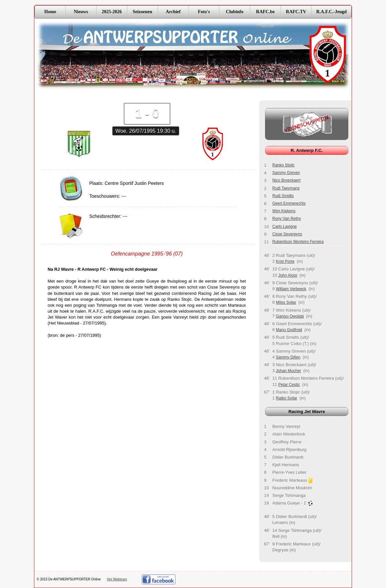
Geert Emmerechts (289, 203)
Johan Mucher (289, 371)
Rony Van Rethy (287, 219)
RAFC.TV (296, 12)
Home (50, 12)
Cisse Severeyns (287, 234)
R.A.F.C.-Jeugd (331, 12)
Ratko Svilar (287, 398)
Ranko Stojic (283, 165)
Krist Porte (285, 261)
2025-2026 (112, 12)
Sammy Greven (286, 173)
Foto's (204, 12)
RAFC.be (265, 12)
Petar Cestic (289, 385)
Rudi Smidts (283, 196)
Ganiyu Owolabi (290, 316)
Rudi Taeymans (286, 188)
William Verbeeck (291, 289)
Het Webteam (117, 579)
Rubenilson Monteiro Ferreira (298, 242)
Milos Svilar (286, 302)
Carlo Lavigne (285, 226)
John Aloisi (288, 275)
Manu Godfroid (289, 330)
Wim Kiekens (284, 211)
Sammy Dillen (288, 357)
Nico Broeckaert (286, 180)
